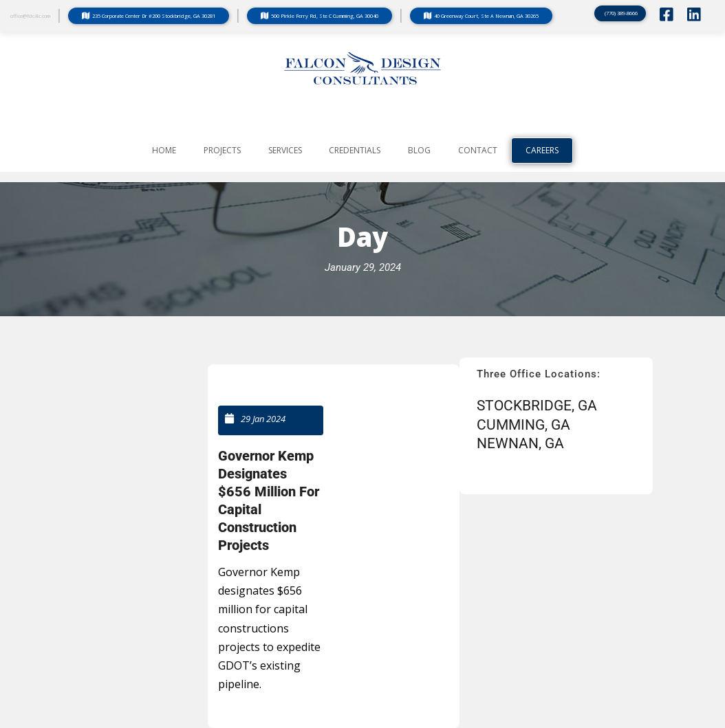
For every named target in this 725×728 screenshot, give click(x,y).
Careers (542, 151)
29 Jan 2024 (263, 419)
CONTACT (478, 151)
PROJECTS (222, 151)
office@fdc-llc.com (30, 16)
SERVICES (285, 151)
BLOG (419, 151)
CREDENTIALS (355, 151)
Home (164, 151)
